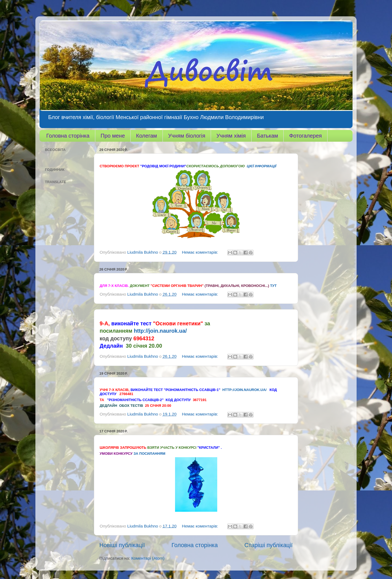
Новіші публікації (122, 545)
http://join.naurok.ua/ (160, 331)
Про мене (113, 136)
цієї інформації (261, 166)
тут (273, 286)
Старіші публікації (269, 545)
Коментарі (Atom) (148, 558)
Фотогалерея (305, 136)
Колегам (147, 136)
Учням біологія (187, 136)
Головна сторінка (68, 136)
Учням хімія (231, 136)
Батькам (267, 136)
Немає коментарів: (200, 252)
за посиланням (149, 454)
